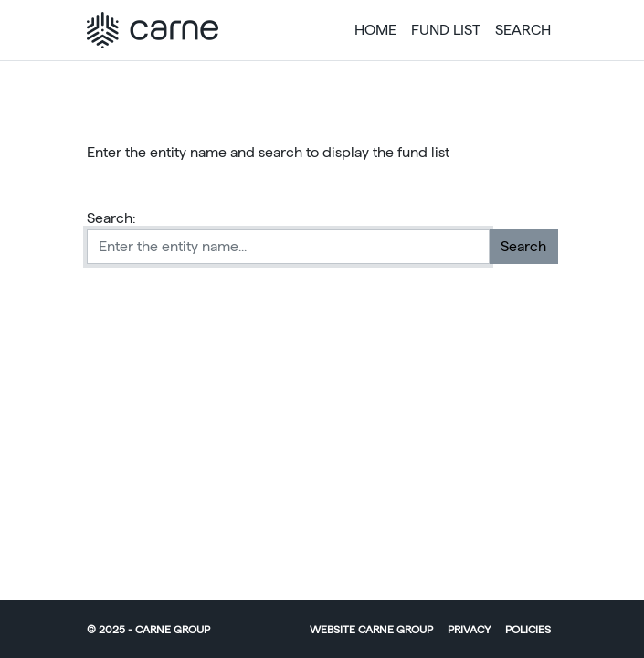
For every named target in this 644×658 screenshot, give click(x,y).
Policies (528, 629)
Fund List (446, 30)
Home (375, 30)
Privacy (469, 629)
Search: (111, 218)
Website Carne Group (371, 629)
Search (523, 30)
